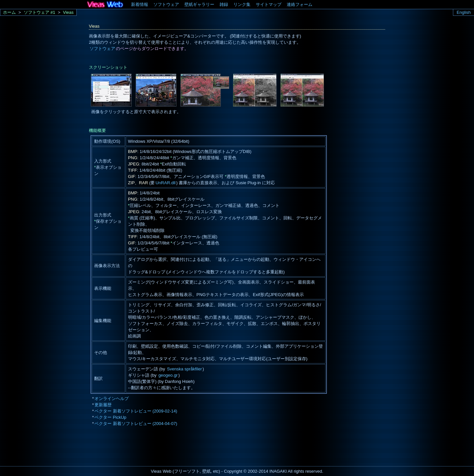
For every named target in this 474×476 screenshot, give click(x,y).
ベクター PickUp (110, 417)
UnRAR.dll (165, 183)
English (464, 12)
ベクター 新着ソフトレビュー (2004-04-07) (136, 424)
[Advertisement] (209, 448)
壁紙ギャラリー (199, 4)
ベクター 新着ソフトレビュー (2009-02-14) (136, 411)
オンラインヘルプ (112, 399)
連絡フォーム (300, 4)
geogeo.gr (168, 375)
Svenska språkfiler (184, 369)
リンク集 (242, 4)
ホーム (9, 12)
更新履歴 (103, 405)
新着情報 (140, 4)
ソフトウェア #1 (39, 12)
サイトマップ (269, 4)
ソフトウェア (166, 4)
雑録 (224, 4)
